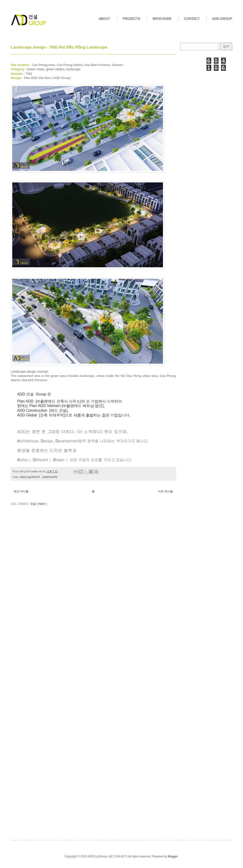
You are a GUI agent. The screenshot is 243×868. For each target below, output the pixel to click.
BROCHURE (162, 19)
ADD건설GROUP (30, 477)
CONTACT (192, 19)
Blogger (173, 856)
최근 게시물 (21, 491)
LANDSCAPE (50, 477)
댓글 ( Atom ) (38, 504)
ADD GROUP (222, 19)
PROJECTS (132, 19)
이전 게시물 (165, 491)
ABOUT (105, 19)
